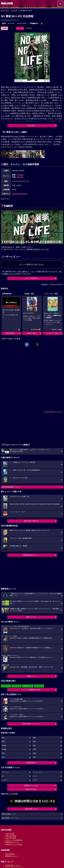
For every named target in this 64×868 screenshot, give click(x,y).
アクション (5, 772)
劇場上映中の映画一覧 (31, 521)
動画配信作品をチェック (31, 555)
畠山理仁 (20, 177)
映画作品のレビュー (12, 842)
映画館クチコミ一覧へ (31, 786)
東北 (34, 746)
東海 (34, 742)
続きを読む (31, 125)
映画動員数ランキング (13, 865)
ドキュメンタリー (22, 23)
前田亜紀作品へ (11, 333)
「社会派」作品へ (31, 333)
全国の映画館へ (31, 763)
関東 (34, 738)
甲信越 (4, 749)
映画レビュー (31, 676)
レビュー (19, 28)
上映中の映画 (10, 834)
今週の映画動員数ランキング (11, 487)
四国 (34, 753)
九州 (3, 757)
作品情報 (14, 11)
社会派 (4, 23)
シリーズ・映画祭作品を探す (31, 690)
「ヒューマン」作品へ (52, 333)
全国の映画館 (10, 854)
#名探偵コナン (27, 686)
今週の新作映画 (11, 836)
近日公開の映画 (11, 838)
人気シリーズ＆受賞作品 (14, 840)
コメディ (5, 780)
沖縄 (34, 757)
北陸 (34, 749)
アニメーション (38, 772)
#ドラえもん (5, 686)
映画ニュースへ (31, 617)
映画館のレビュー (11, 856)
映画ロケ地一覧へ (31, 789)
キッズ (35, 776)
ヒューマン (11, 23)
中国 (3, 753)
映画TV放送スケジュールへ (31, 724)
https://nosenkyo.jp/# (20, 194)
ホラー (35, 780)
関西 (3, 742)
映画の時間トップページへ (10, 818)
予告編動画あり (34, 23)
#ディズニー (38, 686)
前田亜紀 (20, 175)
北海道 (4, 746)
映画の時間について (31, 809)
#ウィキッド (16, 686)
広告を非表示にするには (53, 412)
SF (3, 776)
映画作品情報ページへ (9, 814)
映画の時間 (5, 11)
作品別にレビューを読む (14, 844)
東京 (3, 738)
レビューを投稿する (31, 278)
